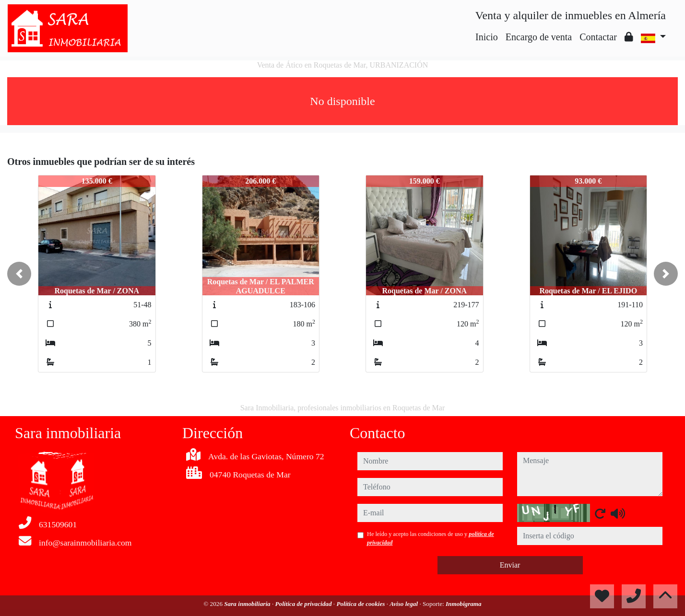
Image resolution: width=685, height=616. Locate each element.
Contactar (598, 37)
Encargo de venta (539, 37)
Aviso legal (404, 604)
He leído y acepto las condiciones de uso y (431, 538)
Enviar (510, 565)
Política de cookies (361, 604)
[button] (19, 274)
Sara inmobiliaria (248, 604)
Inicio (487, 37)
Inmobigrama (464, 604)
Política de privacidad (304, 604)
